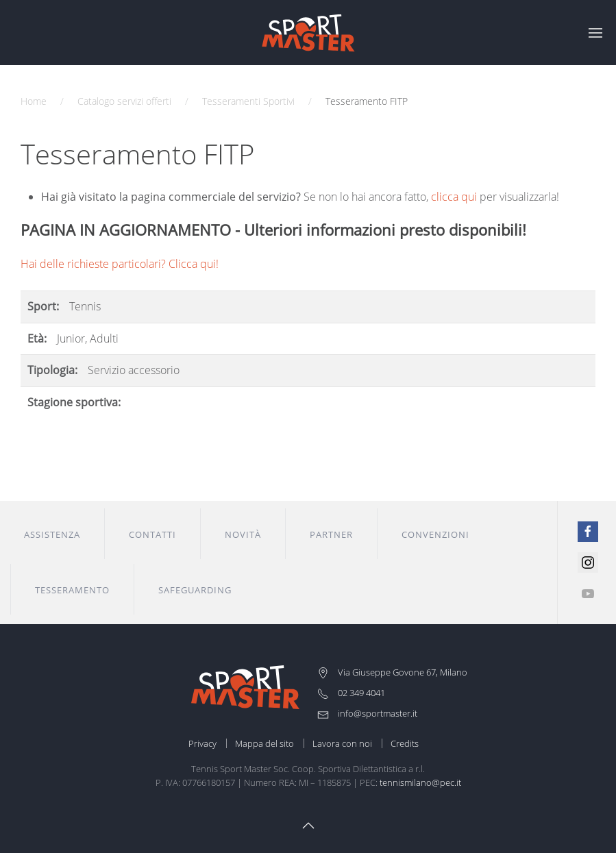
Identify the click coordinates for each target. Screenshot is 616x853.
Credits (405, 743)
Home (34, 101)
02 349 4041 (351, 693)
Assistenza (52, 534)
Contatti (152, 534)
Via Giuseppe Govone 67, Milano (392, 672)
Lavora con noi (342, 743)
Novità (243, 534)
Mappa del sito (264, 743)
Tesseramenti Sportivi (248, 101)
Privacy (202, 743)
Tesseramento (72, 590)
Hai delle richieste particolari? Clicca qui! (120, 264)
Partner (331, 534)
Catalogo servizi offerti (124, 101)
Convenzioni (435, 534)
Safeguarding (195, 590)
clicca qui (454, 197)
